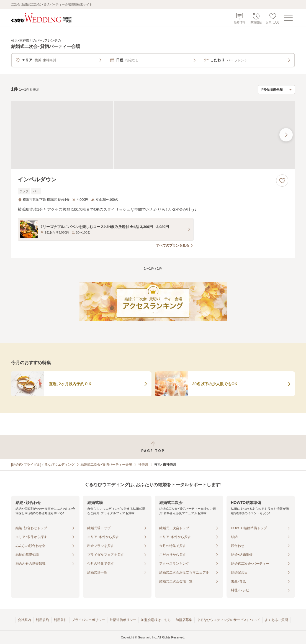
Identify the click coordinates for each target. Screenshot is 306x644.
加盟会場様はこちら (156, 620)
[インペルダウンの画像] (153, 135)
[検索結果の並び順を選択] (276, 90)
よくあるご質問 (276, 620)
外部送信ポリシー (123, 620)
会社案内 (24, 620)
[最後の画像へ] (286, 135)
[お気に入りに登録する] (282, 181)
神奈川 (143, 465)
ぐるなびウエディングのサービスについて (228, 620)
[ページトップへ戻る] (153, 447)
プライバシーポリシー (88, 620)
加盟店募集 (184, 620)
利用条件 (60, 620)
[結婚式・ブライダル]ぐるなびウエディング (43, 465)
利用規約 (42, 620)
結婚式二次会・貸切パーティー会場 (106, 465)
